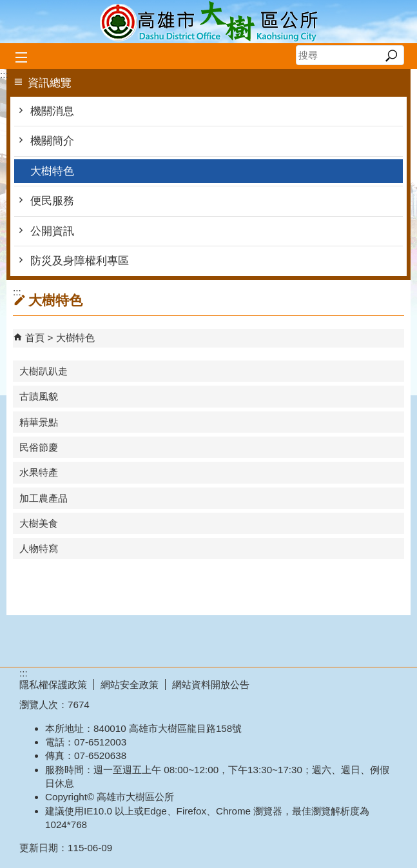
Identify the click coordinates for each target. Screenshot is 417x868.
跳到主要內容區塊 (7, 7)
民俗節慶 (39, 447)
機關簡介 (52, 141)
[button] (391, 55)
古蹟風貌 (39, 396)
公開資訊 (52, 231)
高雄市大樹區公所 (209, 22)
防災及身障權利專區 (80, 261)
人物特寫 (39, 548)
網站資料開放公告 (211, 685)
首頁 (35, 338)
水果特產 (39, 472)
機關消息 (52, 111)
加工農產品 (44, 498)
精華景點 (39, 422)
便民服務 (52, 201)
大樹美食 (39, 523)
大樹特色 (52, 171)
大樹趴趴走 (44, 371)
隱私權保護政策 (53, 685)
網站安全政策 (130, 685)
